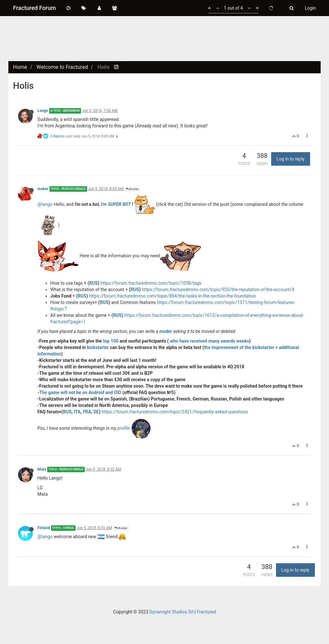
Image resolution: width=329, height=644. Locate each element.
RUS (93, 283)
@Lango (132, 189)
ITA (77, 412)
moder (166, 331)
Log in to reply (291, 159)
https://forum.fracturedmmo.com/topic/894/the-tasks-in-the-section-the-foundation (172, 296)
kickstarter (98, 347)
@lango (45, 204)
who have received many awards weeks (210, 341)
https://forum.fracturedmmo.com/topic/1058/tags (151, 283)
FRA (87, 412)
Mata (42, 469)
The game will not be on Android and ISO (80, 392)
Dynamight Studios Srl (172, 612)
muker (43, 189)
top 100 (111, 341)
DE (96, 412)
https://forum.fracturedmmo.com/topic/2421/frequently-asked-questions (175, 412)
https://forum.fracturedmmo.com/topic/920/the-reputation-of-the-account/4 (218, 290)
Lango (43, 111)
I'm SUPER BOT (116, 204)
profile (124, 428)
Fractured (206, 612)
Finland (44, 528)
